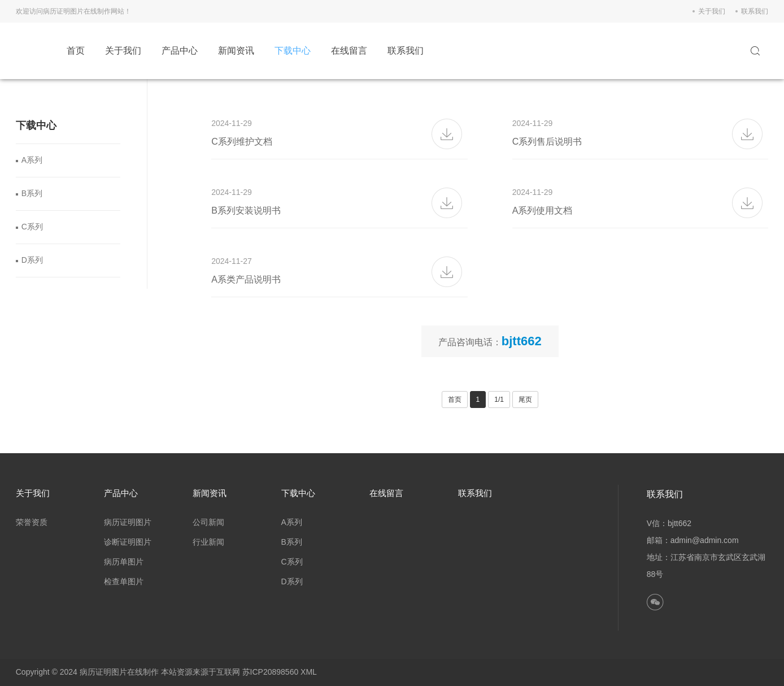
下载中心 (293, 51)
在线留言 (349, 51)
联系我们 (755, 11)
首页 (76, 51)
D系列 (32, 260)
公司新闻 (208, 522)
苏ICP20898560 (271, 672)
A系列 (32, 160)
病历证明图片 (128, 522)
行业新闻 (208, 542)
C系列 (32, 227)
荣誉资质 (32, 522)
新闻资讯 (236, 51)
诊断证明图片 (128, 542)
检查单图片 (124, 581)
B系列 (32, 193)
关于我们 (712, 11)
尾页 (525, 400)
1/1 (499, 400)
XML (309, 672)
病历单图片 (124, 562)
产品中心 (180, 51)
